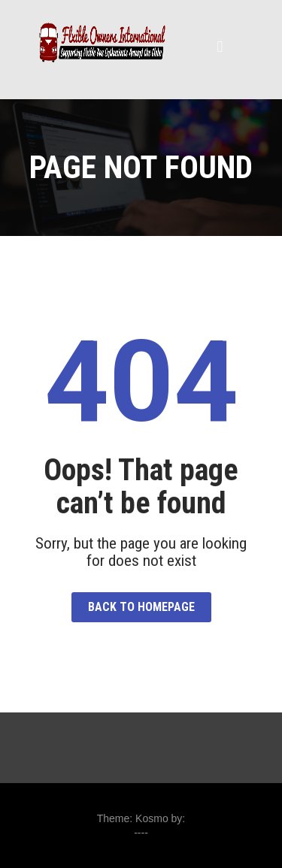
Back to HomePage (141, 607)
